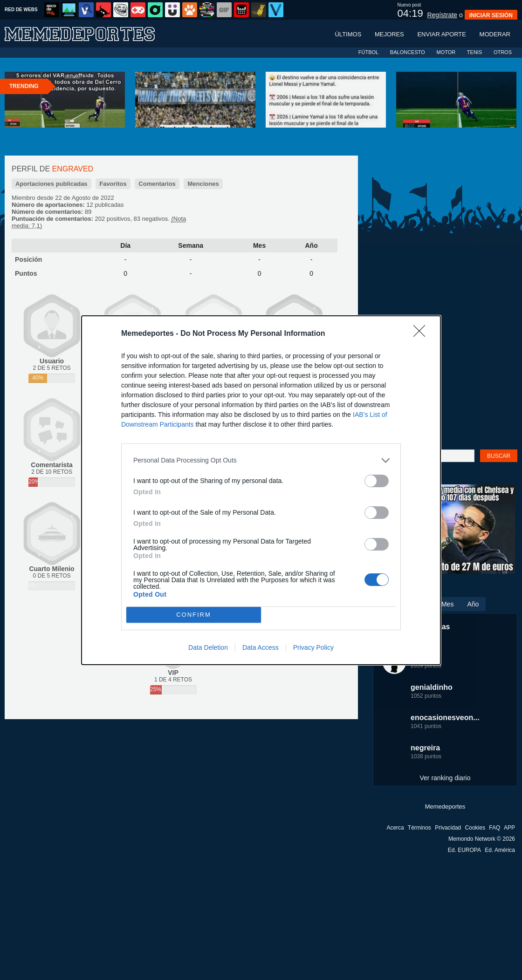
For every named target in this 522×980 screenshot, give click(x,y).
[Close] (422, 334)
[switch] (377, 481)
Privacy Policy (313, 647)
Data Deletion (208, 647)
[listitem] (261, 460)
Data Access (261, 647)
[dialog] (261, 490)
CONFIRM (194, 615)
